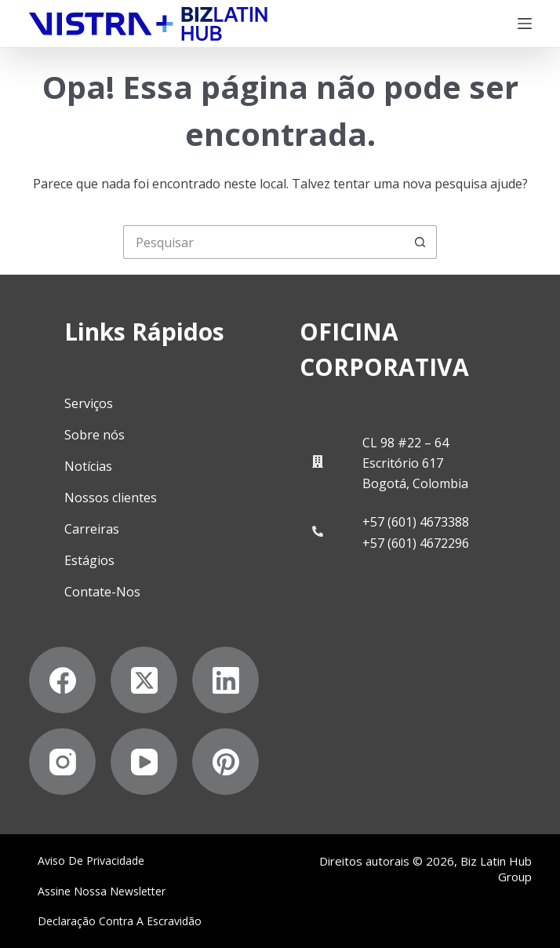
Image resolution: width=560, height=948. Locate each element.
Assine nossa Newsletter (102, 891)
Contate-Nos (102, 592)
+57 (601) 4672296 (416, 543)
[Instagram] (62, 762)
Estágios (89, 560)
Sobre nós (95, 435)
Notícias (88, 466)
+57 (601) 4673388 (416, 522)
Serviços (89, 403)
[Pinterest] (225, 762)
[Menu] (525, 24)
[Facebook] (62, 680)
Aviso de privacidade (91, 861)
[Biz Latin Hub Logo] (148, 24)
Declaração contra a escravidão (120, 921)
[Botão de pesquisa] (420, 242)
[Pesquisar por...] (263, 242)
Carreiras (92, 529)
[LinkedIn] (225, 680)
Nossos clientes (111, 498)
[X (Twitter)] (144, 680)
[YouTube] (144, 762)
